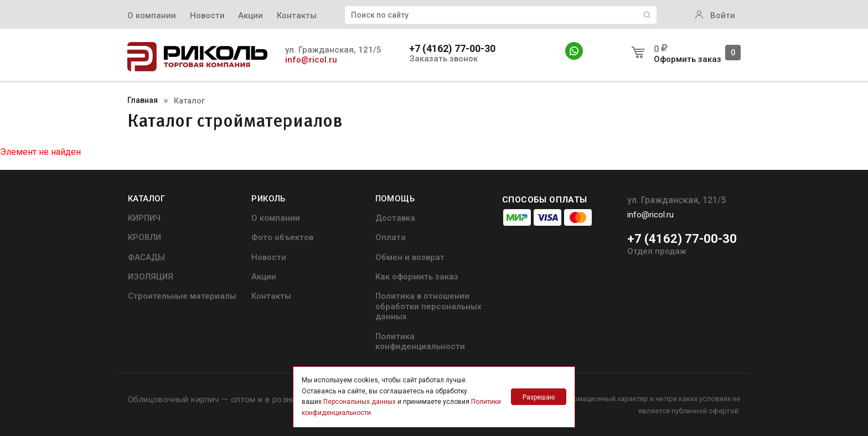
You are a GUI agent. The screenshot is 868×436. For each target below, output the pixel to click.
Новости (207, 15)
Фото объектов (282, 237)
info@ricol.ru (311, 60)
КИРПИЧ (144, 218)
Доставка (395, 218)
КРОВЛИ (144, 237)
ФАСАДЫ (146, 257)
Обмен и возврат (410, 257)
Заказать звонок (443, 59)
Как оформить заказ (417, 277)
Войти (715, 15)
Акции (250, 15)
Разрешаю (539, 397)
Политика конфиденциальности (420, 341)
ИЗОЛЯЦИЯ (151, 277)
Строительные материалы (182, 296)
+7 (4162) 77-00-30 (452, 49)
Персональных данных (360, 402)
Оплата (391, 237)
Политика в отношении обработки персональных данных (428, 306)
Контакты (297, 15)
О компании (152, 15)
